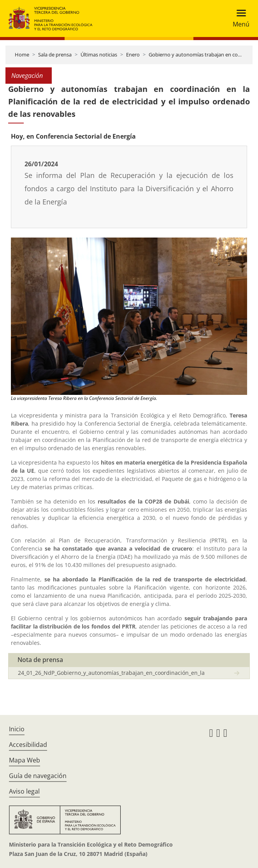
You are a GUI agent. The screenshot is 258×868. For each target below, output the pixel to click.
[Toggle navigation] (239, 18)
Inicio (17, 729)
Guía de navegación (38, 776)
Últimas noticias (99, 55)
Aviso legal (24, 791)
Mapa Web (25, 760)
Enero (133, 55)
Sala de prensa (55, 55)
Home (22, 55)
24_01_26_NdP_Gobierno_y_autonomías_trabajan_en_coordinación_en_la (111, 673)
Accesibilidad (28, 745)
